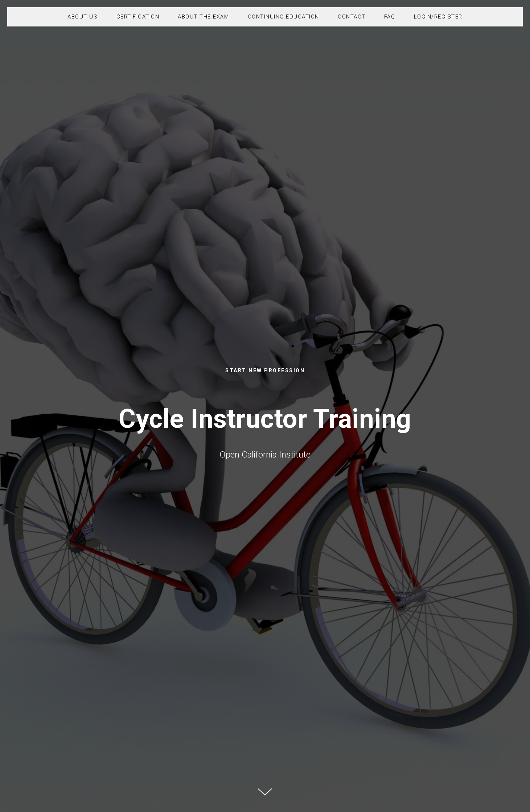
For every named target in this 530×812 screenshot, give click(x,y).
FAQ (390, 17)
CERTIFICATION (138, 17)
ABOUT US (83, 17)
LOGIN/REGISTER (438, 17)
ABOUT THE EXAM (203, 17)
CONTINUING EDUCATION (284, 17)
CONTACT (352, 17)
